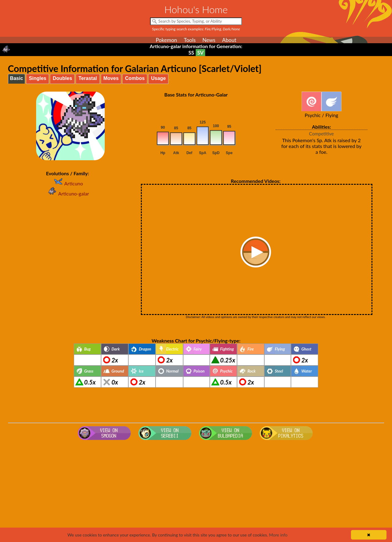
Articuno (68, 183)
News (209, 40)
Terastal (88, 78)
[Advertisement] (196, 491)
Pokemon (166, 40)
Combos (135, 78)
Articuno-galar (68, 193)
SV (200, 53)
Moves (111, 78)
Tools (190, 40)
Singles (38, 78)
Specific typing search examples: (196, 29)
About (229, 40)
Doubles (62, 78)
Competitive (321, 134)
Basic (17, 78)
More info (278, 535)
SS (191, 53)
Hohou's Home (196, 9)
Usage (158, 78)
